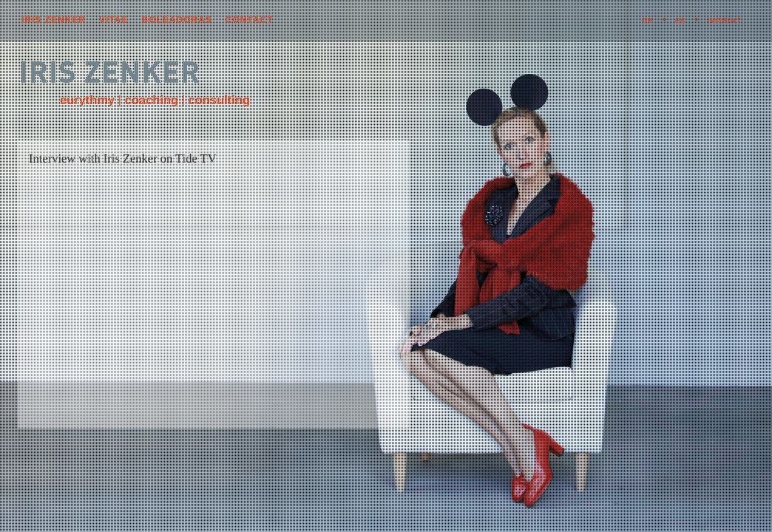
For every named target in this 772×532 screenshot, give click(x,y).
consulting (219, 100)
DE (647, 20)
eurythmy (87, 100)
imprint (724, 20)
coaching (152, 100)
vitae (114, 20)
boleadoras (176, 20)
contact (250, 20)
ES (681, 20)
